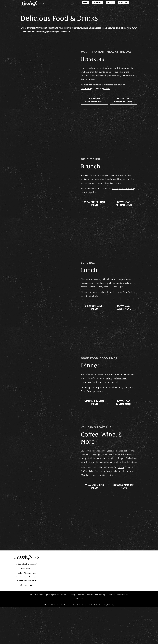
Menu (31, 632)
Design (61, 642)
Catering (72, 632)
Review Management (83, 642)
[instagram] (26, 623)
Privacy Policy (122, 632)
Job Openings (100, 632)
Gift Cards (81, 632)
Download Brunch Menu (124, 221)
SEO (73, 642)
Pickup (86, 3)
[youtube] (31, 623)
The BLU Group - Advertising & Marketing (103, 642)
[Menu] (150, 3)
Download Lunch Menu (124, 331)
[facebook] (21, 623)
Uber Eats (110, 3)
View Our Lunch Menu (95, 331)
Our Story (39, 632)
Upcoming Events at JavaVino (56, 632)
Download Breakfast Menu (124, 109)
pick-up (109, 95)
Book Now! (124, 3)
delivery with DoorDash (125, 314)
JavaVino (48, 642)
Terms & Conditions (78, 636)
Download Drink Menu (124, 535)
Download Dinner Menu (124, 441)
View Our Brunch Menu (95, 221)
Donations (111, 632)
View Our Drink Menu (95, 535)
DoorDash (97, 3)
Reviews (90, 632)
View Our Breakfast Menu (95, 109)
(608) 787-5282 (26, 605)
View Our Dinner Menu (95, 441)
